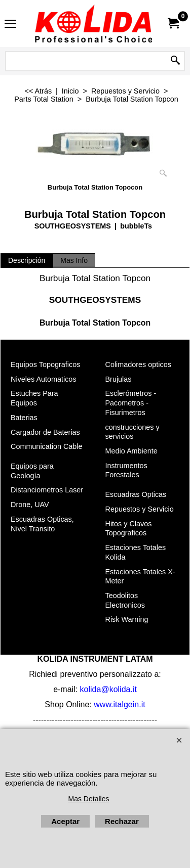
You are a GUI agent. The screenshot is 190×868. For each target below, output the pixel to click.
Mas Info (74, 260)
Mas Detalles (89, 799)
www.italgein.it (119, 704)
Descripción (27, 260)
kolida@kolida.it (108, 689)
